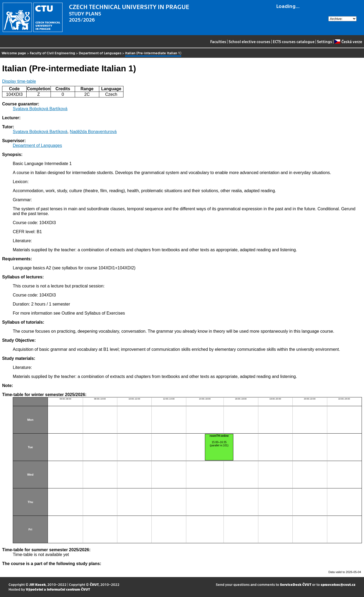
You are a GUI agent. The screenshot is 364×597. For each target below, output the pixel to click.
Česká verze (348, 42)
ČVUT (94, 584)
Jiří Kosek (38, 584)
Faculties (218, 42)
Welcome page (14, 53)
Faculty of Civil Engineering (52, 53)
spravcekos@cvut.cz (338, 584)
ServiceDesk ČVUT (296, 584)
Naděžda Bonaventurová (93, 132)
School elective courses (249, 42)
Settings (324, 42)
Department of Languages (100, 53)
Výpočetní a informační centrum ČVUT (58, 589)
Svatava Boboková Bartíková (40, 109)
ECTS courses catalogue (294, 42)
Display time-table (19, 81)
